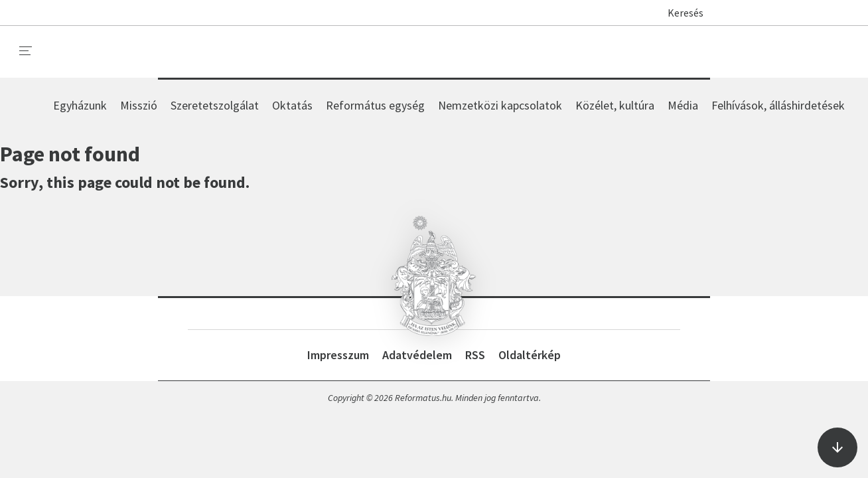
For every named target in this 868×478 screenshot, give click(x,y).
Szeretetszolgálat (215, 105)
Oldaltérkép (530, 355)
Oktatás (292, 105)
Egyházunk (80, 105)
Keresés (679, 13)
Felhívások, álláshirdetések (778, 105)
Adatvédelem (417, 355)
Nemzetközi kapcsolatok (500, 105)
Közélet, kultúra (615, 105)
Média (683, 105)
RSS (475, 355)
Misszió (139, 105)
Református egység (375, 105)
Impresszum (338, 355)
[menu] (26, 51)
